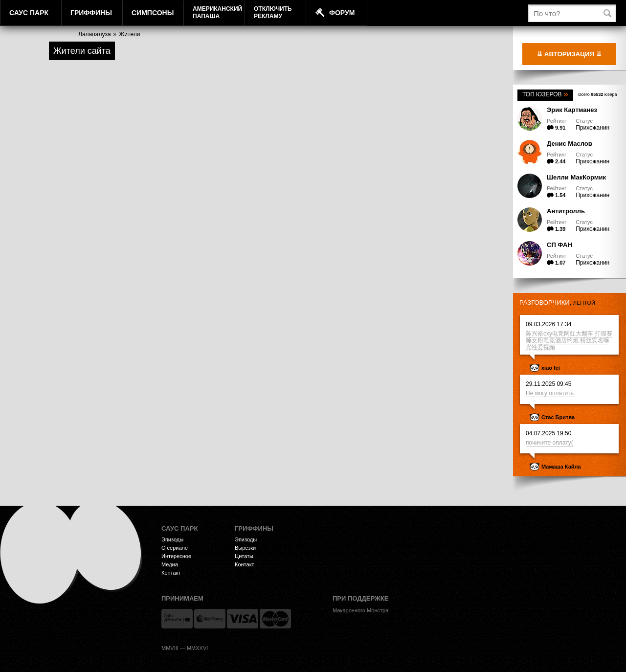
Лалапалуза (95, 34)
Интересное (176, 556)
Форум (342, 13)
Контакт (171, 573)
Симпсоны (153, 13)
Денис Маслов (570, 144)
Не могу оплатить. (550, 393)
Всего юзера (597, 94)
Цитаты (244, 556)
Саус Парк (29, 13)
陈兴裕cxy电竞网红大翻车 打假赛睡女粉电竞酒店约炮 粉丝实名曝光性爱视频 (569, 340)
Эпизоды (172, 539)
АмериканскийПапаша (217, 12)
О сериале (175, 548)
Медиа (170, 564)
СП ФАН (559, 245)
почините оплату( (549, 443)
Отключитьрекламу (273, 12)
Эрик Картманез (572, 110)
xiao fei (551, 368)
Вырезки (245, 548)
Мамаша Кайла (561, 467)
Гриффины (91, 13)
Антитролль (566, 211)
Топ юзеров (545, 94)
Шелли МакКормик (576, 177)
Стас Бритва (558, 417)
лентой (584, 303)
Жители (129, 34)
